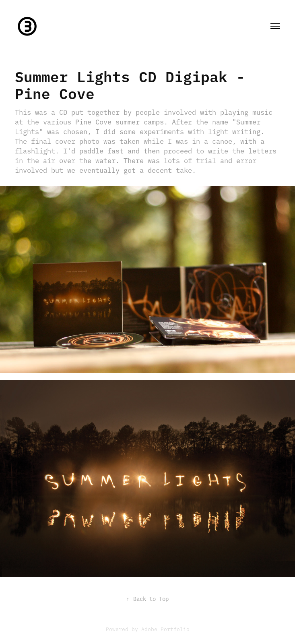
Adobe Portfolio (165, 629)
